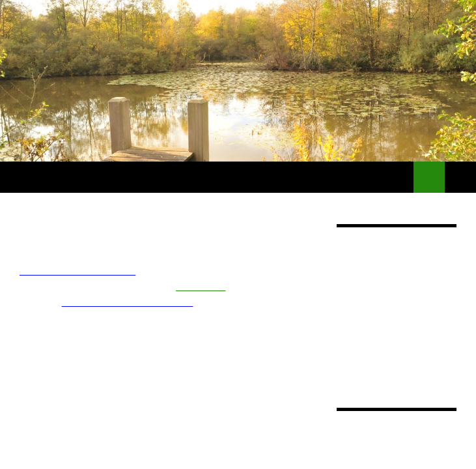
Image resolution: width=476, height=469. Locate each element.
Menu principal (460, 177)
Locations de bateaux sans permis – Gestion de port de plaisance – (207, 177)
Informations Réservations (128, 302)
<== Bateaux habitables (77, 271)
